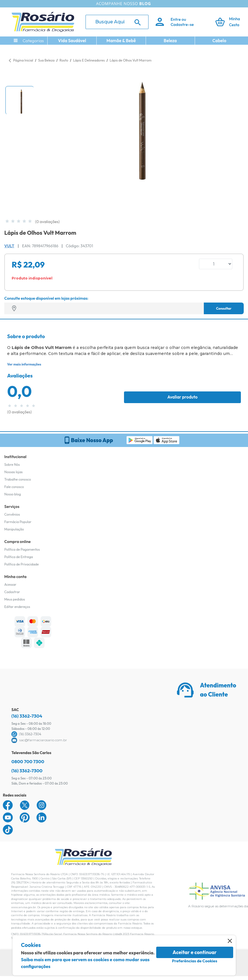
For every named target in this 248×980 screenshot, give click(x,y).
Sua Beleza (47, 60)
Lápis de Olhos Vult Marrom (131, 60)
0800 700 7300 (28, 761)
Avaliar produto (182, 397)
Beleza (170, 41)
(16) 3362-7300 (27, 771)
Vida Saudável (72, 41)
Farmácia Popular (18, 522)
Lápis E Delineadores (89, 60)
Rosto (64, 60)
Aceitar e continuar (195, 952)
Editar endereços (17, 607)
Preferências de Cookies (195, 961)
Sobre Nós (12, 465)
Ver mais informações (24, 364)
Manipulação (14, 529)
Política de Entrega (19, 557)
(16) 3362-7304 (27, 716)
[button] (20, 100)
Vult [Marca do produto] (9, 246)
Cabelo (219, 41)
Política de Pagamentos (22, 549)
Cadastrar (12, 592)
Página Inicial (23, 60)
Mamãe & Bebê (121, 41)
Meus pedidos (15, 599)
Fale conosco (14, 487)
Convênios (12, 514)
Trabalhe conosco (18, 479)
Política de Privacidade (22, 564)
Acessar (10, 584)
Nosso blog (13, 494)
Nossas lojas (14, 472)
